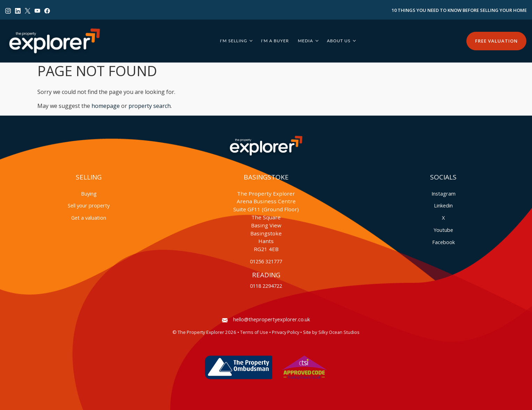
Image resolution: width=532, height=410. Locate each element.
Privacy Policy (286, 332)
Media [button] (305, 41)
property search (150, 106)
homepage (106, 106)
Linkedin (443, 206)
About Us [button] (338, 41)
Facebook (444, 242)
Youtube (443, 230)
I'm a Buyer (275, 41)
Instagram (444, 194)
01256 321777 (266, 261)
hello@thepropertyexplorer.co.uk (266, 319)
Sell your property (89, 206)
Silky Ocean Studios (339, 332)
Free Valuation (496, 41)
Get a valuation (89, 218)
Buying (89, 194)
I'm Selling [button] (234, 41)
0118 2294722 (266, 286)
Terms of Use (254, 332)
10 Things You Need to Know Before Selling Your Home (459, 10)
